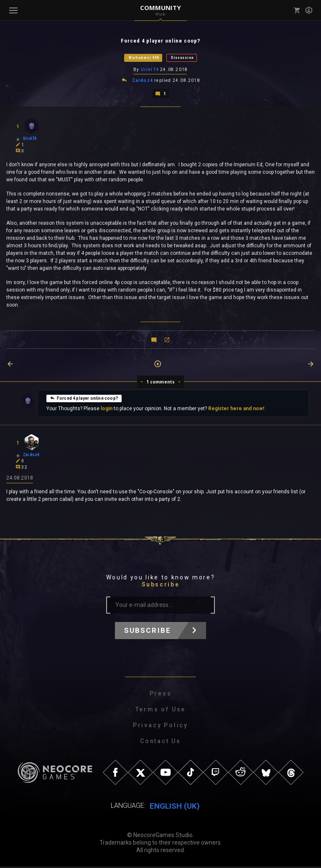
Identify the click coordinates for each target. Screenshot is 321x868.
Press (161, 695)
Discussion (182, 58)
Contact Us (160, 743)
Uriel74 (150, 70)
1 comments (161, 383)
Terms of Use (161, 711)
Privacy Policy (160, 727)
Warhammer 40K (144, 58)
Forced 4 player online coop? (84, 399)
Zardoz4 (143, 82)
